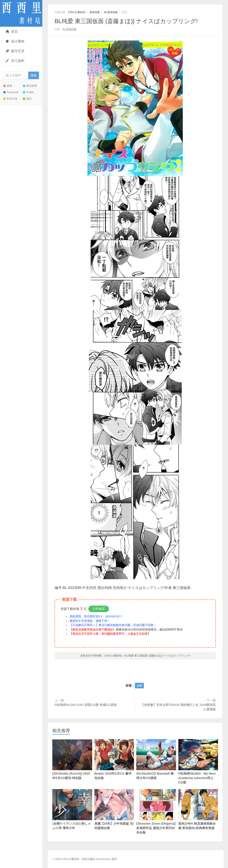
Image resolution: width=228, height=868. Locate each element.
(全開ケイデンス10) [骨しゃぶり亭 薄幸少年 (72, 809)
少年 (139, 686)
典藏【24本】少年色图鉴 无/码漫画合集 (114, 809)
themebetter (103, 859)
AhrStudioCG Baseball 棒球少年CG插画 (156, 759)
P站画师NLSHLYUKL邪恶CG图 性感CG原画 (86, 705)
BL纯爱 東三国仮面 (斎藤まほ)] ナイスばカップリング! (126, 21)
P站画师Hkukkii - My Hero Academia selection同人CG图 (198, 762)
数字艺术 (15, 51)
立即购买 (99, 609)
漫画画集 (95, 12)
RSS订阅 (10, 99)
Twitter (28, 92)
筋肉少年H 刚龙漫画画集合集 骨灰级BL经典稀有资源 (198, 809)
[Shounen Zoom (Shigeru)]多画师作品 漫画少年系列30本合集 (156, 812)
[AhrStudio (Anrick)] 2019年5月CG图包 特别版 (72, 759)
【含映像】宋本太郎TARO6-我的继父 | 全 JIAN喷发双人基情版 (178, 707)
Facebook (11, 92)
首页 (12, 31)
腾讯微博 (30, 86)
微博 (8, 86)
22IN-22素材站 (21, 13)
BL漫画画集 (111, 12)
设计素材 (15, 41)
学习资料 (15, 61)
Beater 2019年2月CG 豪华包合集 (114, 759)
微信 (27, 99)
